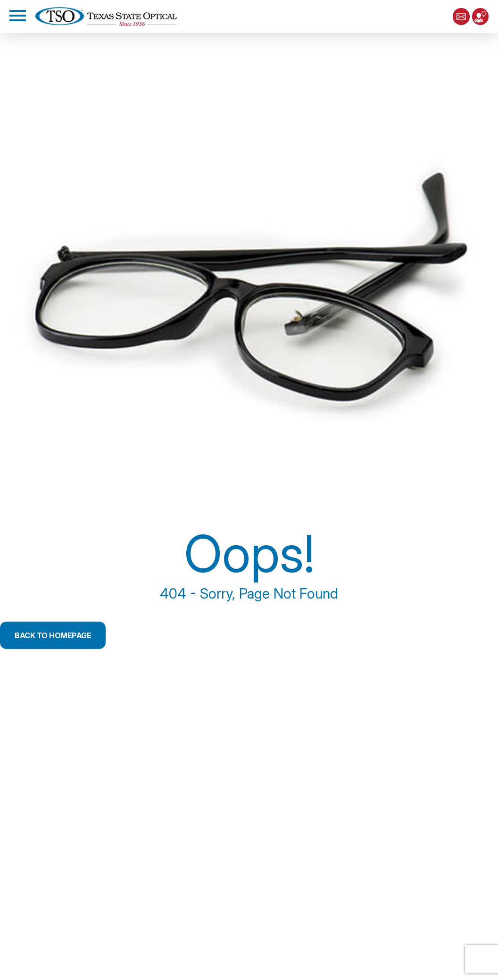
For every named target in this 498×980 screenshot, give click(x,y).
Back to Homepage (53, 635)
